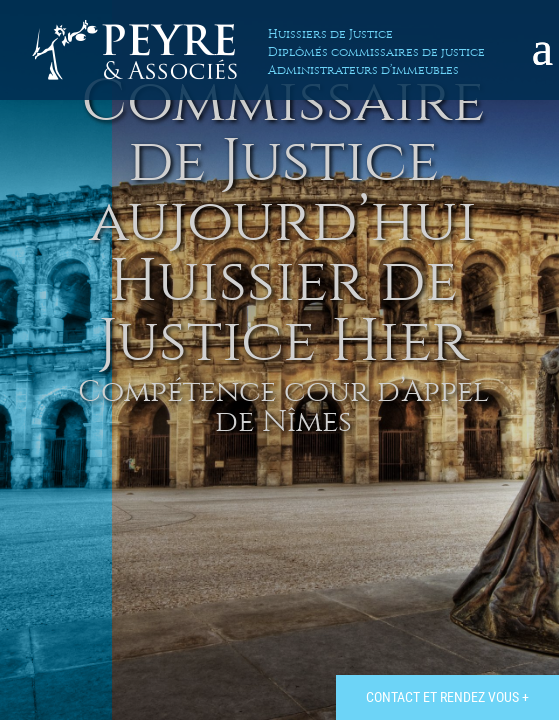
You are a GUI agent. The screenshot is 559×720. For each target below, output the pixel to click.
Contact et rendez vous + (447, 696)
